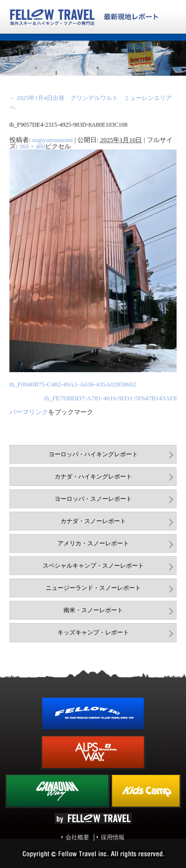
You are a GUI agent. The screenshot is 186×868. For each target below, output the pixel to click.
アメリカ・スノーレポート (93, 543)
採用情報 (113, 837)
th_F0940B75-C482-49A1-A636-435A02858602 (73, 384)
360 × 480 (32, 146)
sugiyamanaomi (53, 140)
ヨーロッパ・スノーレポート (93, 499)
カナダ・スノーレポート (93, 521)
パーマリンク (29, 412)
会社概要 (77, 837)
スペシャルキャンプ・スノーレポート (93, 566)
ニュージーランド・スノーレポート (93, 588)
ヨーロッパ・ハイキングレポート (93, 454)
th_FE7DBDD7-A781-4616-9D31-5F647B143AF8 (110, 398)
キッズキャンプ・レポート (93, 632)
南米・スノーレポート (93, 610)
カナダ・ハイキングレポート (93, 477)
